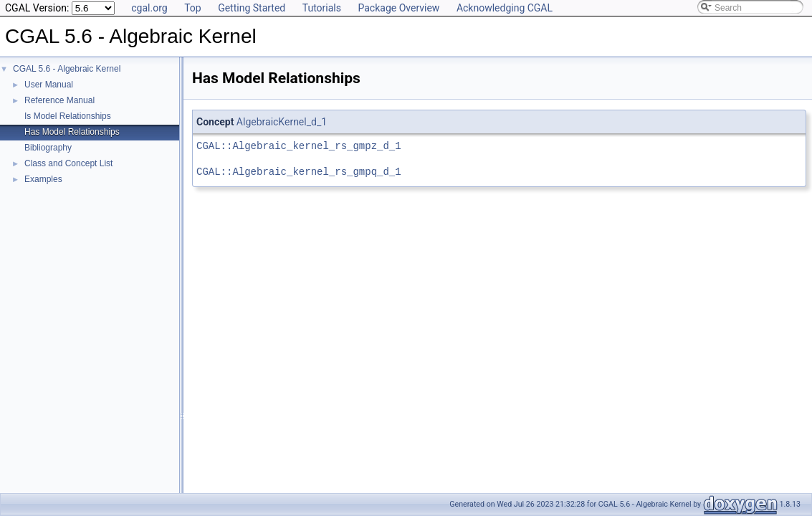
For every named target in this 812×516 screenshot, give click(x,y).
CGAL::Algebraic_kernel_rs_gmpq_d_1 (299, 172)
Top (193, 8)
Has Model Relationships (72, 132)
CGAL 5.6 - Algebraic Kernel (67, 69)
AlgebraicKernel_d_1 (282, 122)
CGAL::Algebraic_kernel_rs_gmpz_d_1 (299, 146)
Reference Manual (59, 100)
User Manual (49, 85)
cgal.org (149, 8)
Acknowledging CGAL (505, 8)
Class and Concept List (68, 163)
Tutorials (322, 8)
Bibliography (48, 148)
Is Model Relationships (68, 116)
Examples (43, 179)
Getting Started (252, 8)
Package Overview (398, 8)
